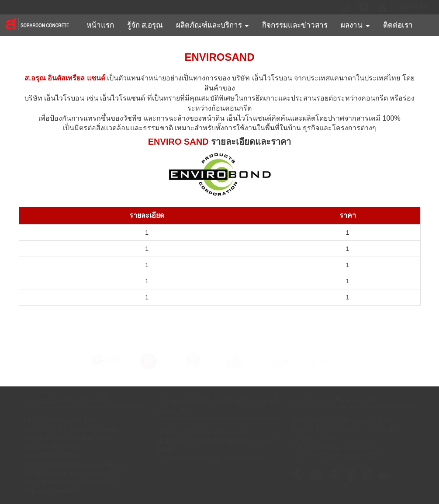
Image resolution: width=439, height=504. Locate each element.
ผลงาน (355, 25)
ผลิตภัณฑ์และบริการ (213, 25)
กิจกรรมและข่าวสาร (295, 25)
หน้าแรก (100, 25)
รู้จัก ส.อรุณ (145, 25)
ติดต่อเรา (398, 25)
